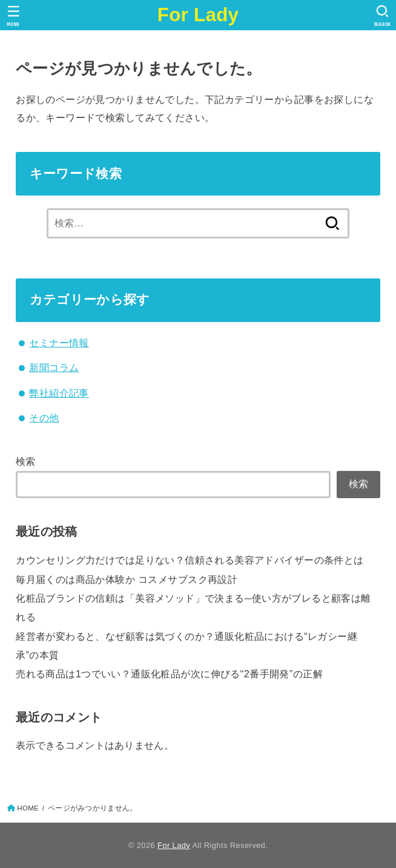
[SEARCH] (382, 16)
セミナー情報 (59, 343)
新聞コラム (54, 367)
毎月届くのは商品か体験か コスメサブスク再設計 (127, 579)
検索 (26, 461)
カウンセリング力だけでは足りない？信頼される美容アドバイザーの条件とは (190, 560)
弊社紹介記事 (59, 393)
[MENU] (14, 16)
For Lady (198, 15)
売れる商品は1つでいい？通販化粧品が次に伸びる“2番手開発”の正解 (169, 674)
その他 (44, 418)
